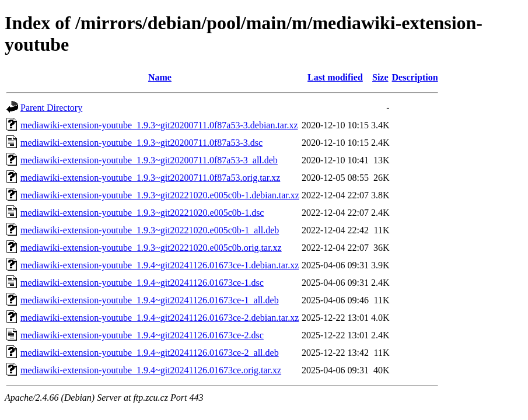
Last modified (335, 77)
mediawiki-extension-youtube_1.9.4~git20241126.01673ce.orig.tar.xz (151, 370)
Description (415, 77)
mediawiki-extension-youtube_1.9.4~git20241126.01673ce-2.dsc (142, 335)
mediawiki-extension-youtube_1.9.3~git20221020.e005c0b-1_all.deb (150, 230)
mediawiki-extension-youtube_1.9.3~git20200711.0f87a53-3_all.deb (149, 160)
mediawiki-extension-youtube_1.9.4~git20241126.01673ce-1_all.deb (150, 300)
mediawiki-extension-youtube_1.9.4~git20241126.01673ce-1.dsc (142, 283)
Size (380, 77)
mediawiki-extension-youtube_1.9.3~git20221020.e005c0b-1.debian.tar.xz (160, 195)
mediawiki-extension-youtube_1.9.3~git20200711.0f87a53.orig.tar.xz (150, 178)
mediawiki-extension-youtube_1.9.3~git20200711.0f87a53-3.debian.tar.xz (159, 125)
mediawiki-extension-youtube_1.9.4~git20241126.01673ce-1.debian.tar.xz (160, 265)
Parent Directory (51, 108)
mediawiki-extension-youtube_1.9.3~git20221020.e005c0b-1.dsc (142, 213)
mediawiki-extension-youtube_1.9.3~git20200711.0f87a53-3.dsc (141, 143)
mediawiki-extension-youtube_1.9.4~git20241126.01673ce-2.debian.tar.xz (160, 318)
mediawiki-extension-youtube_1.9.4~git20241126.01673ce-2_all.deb (150, 353)
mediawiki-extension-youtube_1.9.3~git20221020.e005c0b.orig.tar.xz (151, 248)
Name (160, 77)
